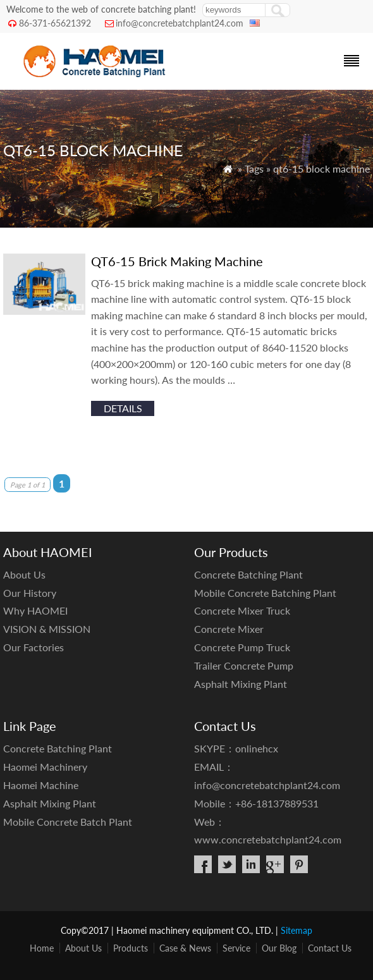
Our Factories (34, 647)
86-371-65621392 (55, 23)
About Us (24, 574)
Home (42, 948)
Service (236, 948)
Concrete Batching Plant (248, 574)
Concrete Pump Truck (242, 647)
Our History (30, 593)
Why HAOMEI (35, 610)
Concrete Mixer (229, 629)
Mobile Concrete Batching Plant (265, 593)
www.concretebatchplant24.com (268, 839)
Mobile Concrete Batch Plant (68, 822)
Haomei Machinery (45, 767)
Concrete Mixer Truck (242, 610)
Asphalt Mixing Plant (241, 684)
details (123, 408)
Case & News (185, 948)
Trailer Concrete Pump (244, 665)
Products (131, 948)
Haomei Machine (41, 785)
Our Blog (279, 948)
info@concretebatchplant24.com (180, 23)
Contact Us (330, 948)
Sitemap (297, 930)
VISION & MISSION (47, 629)
